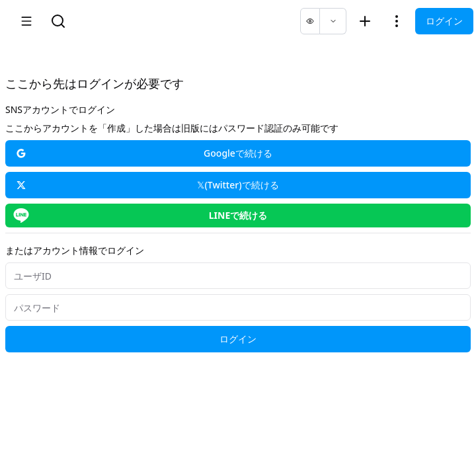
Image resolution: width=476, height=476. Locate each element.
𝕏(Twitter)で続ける (147, 185)
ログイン (444, 21)
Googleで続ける (144, 153)
